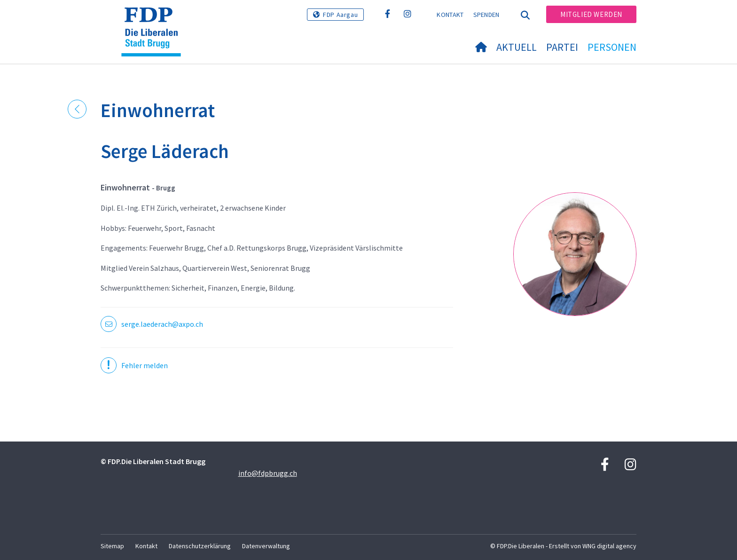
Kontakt (450, 15)
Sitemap (112, 546)
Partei (562, 47)
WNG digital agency (609, 546)
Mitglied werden (591, 14)
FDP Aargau (340, 15)
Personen (612, 47)
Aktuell (517, 47)
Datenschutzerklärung (200, 546)
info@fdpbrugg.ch (268, 473)
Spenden (486, 15)
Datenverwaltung (266, 546)
